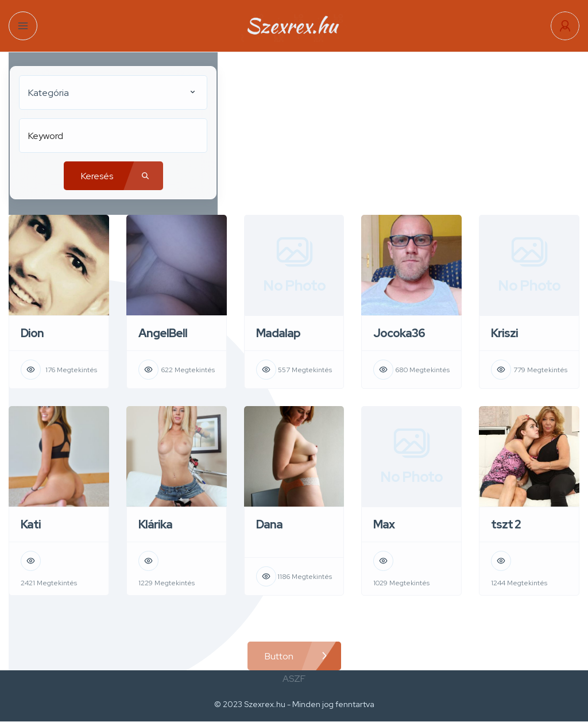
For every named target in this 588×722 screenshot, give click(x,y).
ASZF (294, 679)
